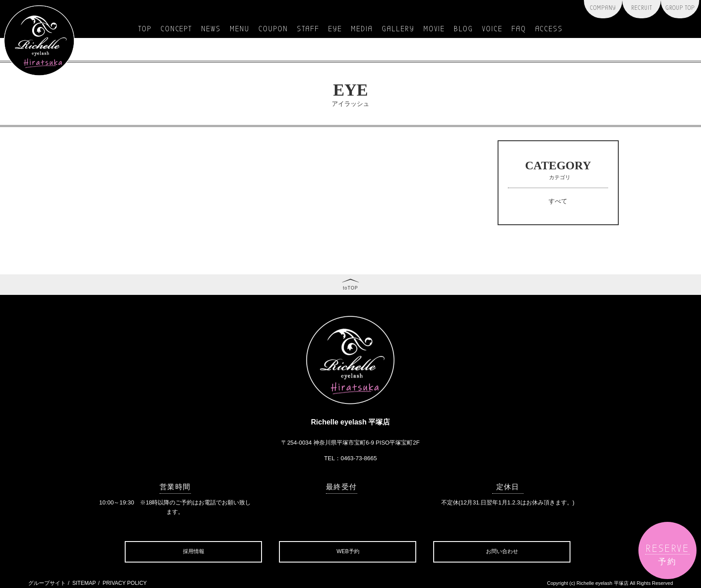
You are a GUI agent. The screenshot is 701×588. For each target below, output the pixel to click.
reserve (667, 554)
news (211, 29)
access (549, 29)
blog (463, 29)
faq (519, 29)
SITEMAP (84, 583)
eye (335, 29)
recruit (642, 8)
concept (177, 29)
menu (240, 29)
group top (680, 8)
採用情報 (194, 551)
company (603, 8)
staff (308, 29)
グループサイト (47, 583)
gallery (398, 29)
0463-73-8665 (359, 458)
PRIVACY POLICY (125, 583)
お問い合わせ (502, 551)
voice (492, 29)
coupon (273, 29)
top (145, 29)
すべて (558, 201)
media (362, 29)
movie (434, 29)
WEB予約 (348, 551)
